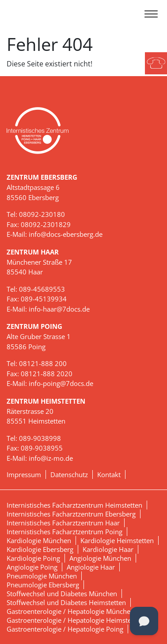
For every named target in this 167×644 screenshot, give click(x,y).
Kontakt (109, 474)
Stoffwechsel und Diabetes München (62, 594)
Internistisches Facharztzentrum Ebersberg (71, 514)
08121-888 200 (43, 363)
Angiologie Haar (91, 567)
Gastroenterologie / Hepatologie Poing (65, 629)
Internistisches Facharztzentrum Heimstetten (74, 505)
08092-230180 (42, 214)
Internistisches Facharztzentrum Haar (63, 523)
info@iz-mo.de (51, 458)
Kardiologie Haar (108, 549)
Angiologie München (100, 558)
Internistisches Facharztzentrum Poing (65, 532)
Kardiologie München (39, 540)
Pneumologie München (42, 576)
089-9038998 (40, 438)
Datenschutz (69, 474)
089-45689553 (42, 289)
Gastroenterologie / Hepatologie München (70, 611)
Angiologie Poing (32, 567)
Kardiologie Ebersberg (40, 549)
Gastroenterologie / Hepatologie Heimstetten (75, 620)
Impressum (24, 474)
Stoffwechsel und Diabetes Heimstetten (66, 602)
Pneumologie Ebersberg (43, 585)
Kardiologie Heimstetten (117, 540)
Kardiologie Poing (33, 558)
